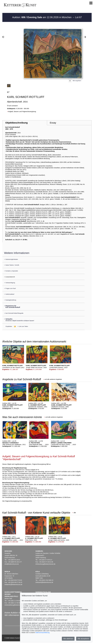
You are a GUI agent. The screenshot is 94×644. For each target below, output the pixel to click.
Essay (53, 123)
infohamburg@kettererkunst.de (45, 564)
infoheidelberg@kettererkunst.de (15, 605)
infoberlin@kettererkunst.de (13, 585)
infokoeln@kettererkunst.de (44, 582)
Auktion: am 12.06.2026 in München (42, 17)
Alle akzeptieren (83, 639)
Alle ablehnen (68, 639)
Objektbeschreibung (16, 123)
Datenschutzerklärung (42, 633)
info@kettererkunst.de (12, 564)
